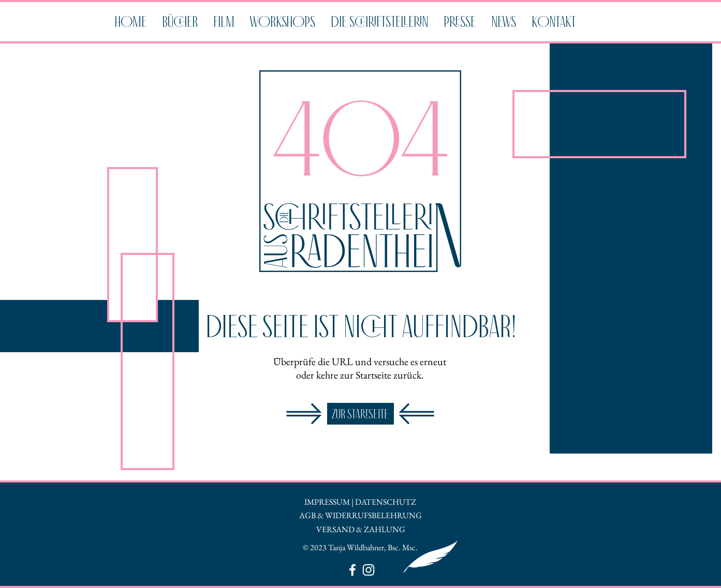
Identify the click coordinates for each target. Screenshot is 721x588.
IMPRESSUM (327, 502)
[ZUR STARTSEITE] (360, 414)
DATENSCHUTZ (386, 502)
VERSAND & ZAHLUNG (361, 529)
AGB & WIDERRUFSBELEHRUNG (360, 515)
